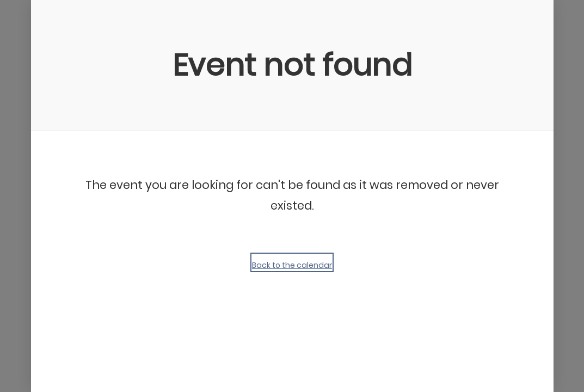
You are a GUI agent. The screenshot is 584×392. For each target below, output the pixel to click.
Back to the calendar (292, 265)
